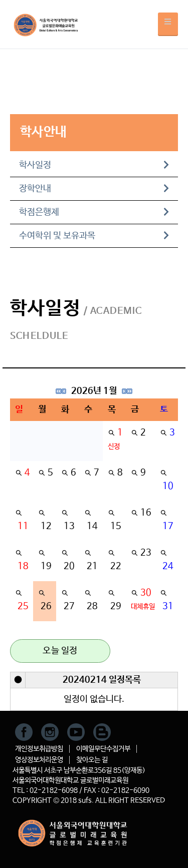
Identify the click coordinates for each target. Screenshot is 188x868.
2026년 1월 (94, 391)
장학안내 (94, 189)
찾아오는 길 (92, 760)
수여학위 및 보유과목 (94, 236)
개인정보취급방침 (39, 749)
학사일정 (94, 165)
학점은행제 (94, 212)
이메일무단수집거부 (103, 749)
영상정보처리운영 (39, 760)
